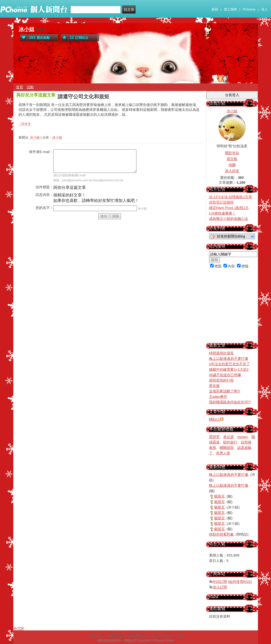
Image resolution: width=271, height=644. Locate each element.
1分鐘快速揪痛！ (222, 213)
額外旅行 (230, 442)
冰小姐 (27, 29)
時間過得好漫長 (221, 353)
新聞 (215, 10)
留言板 (232, 159)
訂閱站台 (75, 38)
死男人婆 (223, 453)
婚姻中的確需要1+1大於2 (229, 369)
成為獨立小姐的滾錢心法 (228, 219)
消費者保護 (116, 636)
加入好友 (232, 171)
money (243, 437)
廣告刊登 (97, 636)
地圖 (232, 165)
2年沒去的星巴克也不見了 (229, 364)
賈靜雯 (214, 437)
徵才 (180, 636)
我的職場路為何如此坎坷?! (230, 402)
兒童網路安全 (137, 636)
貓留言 (219, 496)
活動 (30, 87)
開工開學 (230, 10)
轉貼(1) (215, 419)
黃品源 (228, 437)
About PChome (162, 636)
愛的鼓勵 (35, 38)
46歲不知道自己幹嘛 (225, 375)
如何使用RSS (240, 582)
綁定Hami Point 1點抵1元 (229, 208)
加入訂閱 (220, 587)
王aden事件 (218, 397)
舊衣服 (214, 386)
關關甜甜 (227, 448)
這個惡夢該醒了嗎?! (225, 391)
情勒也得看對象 (221, 534)
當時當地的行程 (221, 380)
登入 (264, 10)
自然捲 (246, 442)
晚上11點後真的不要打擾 (229, 359)
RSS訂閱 (220, 582)
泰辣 (213, 448)
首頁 (20, 87)
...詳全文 (25, 124)
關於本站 (232, 153)
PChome (249, 10)
